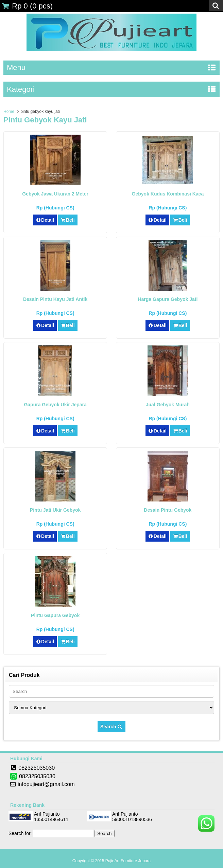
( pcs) (27, 6)
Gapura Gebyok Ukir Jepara (55, 405)
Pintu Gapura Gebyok (55, 615)
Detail (45, 220)
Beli (68, 220)
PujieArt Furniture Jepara (128, 861)
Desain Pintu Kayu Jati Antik (55, 299)
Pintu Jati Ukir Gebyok (55, 510)
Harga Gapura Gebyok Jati (168, 299)
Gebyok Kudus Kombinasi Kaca (168, 194)
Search (112, 727)
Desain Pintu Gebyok (168, 510)
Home (9, 112)
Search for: (20, 833)
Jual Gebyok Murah (168, 405)
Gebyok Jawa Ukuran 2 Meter (55, 194)
